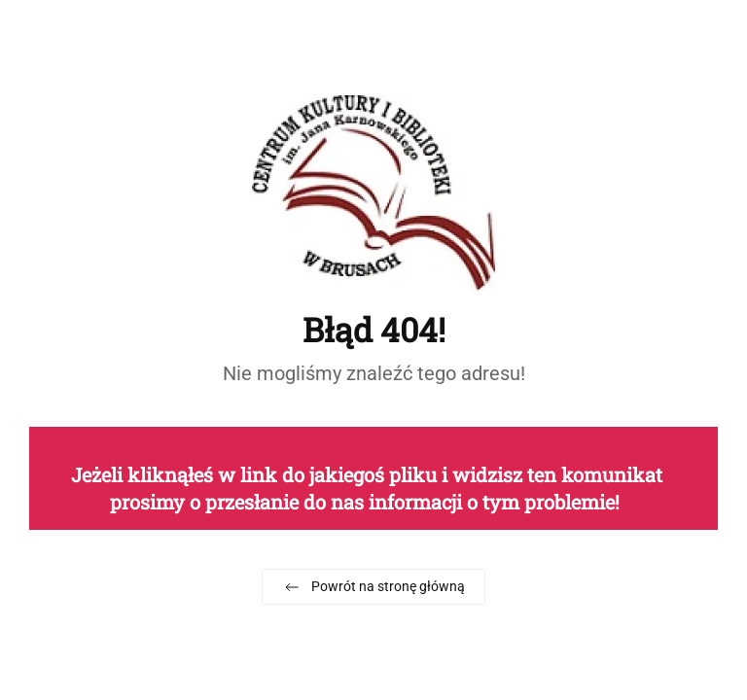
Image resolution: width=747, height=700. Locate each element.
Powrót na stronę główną (373, 587)
